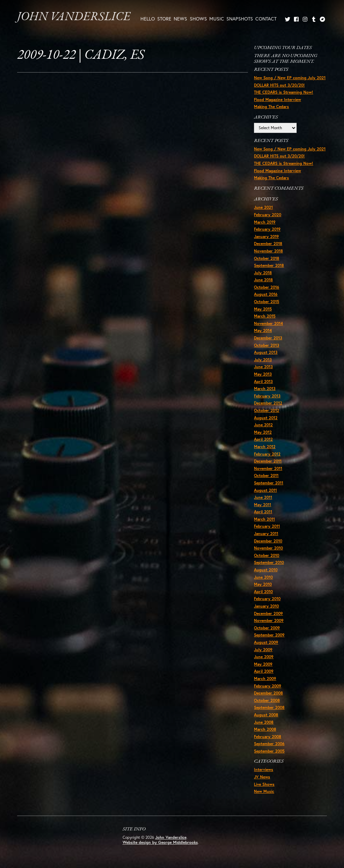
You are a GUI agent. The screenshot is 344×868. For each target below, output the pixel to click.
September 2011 (269, 483)
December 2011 (268, 461)
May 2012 (263, 432)
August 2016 (266, 294)
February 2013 (267, 396)
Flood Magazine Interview (277, 100)
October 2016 (267, 287)
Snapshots (240, 19)
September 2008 (269, 707)
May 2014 (263, 330)
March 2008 (265, 729)
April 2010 (263, 592)
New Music (264, 791)
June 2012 (263, 425)
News (180, 19)
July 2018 (263, 273)
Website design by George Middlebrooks (160, 842)
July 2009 (263, 650)
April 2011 (263, 512)
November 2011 (268, 468)
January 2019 (266, 236)
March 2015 (265, 316)
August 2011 (265, 490)
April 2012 (263, 439)
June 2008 (264, 722)
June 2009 (264, 657)
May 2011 (263, 505)
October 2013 (267, 345)
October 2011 (266, 475)
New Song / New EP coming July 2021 (290, 78)
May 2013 (263, 374)
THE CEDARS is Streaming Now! (284, 92)
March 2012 (265, 447)
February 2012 (267, 454)
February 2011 (267, 526)
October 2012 (267, 410)
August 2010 (266, 570)
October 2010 (267, 555)
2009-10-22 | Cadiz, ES (81, 55)
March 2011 (264, 519)
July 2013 (263, 360)
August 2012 (266, 418)
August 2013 (266, 352)
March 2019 (265, 222)
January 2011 (266, 534)
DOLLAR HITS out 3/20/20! (279, 85)
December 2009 (268, 613)
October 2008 (267, 700)
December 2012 (268, 403)
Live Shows (264, 784)
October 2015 (267, 302)
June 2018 (263, 280)
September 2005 (269, 751)
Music (217, 19)
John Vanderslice (74, 17)
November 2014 (268, 323)
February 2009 (268, 686)
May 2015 (263, 309)
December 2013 (268, 338)
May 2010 (263, 584)
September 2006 (269, 744)
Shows (198, 19)
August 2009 (266, 642)
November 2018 (268, 251)
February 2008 (268, 737)
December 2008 (268, 693)
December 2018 (268, 244)
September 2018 (269, 265)
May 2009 (263, 664)
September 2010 (269, 562)
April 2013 (263, 381)
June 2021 (263, 207)
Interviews (264, 769)
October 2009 (267, 628)
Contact (266, 19)
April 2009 (264, 671)
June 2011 (263, 497)
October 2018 (267, 258)
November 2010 (268, 548)
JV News (262, 777)
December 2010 (268, 541)
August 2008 (266, 715)
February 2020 (268, 215)
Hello (148, 19)
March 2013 (265, 389)
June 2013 (263, 367)
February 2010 (267, 599)
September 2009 (269, 635)
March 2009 (265, 679)
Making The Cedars (271, 107)
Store (164, 19)
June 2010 (263, 577)
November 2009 (269, 620)
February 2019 (267, 229)
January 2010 (266, 606)
